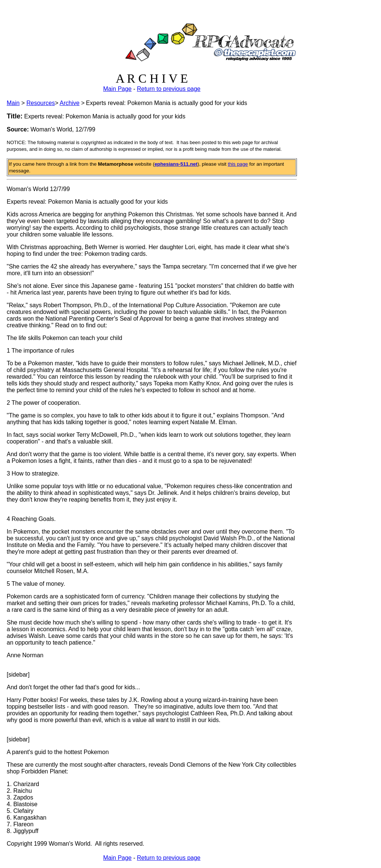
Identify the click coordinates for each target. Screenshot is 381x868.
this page (238, 164)
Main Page (117, 89)
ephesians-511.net (176, 164)
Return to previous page (169, 89)
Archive (69, 103)
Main (13, 103)
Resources (41, 103)
